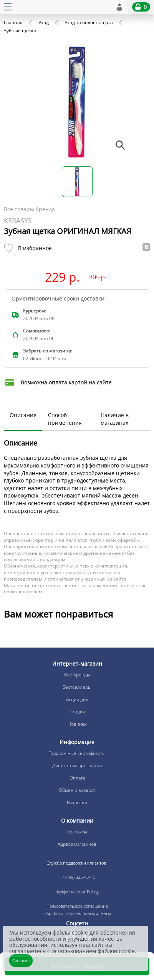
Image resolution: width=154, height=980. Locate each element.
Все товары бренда (29, 209)
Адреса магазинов (77, 844)
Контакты (77, 832)
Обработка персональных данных (77, 913)
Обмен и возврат (77, 790)
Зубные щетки (20, 31)
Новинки (77, 724)
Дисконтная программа (77, 765)
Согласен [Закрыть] (21, 960)
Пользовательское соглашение (77, 906)
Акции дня (77, 699)
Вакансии (77, 802)
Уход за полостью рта (89, 23)
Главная (13, 23)
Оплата (77, 778)
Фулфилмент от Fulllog (77, 892)
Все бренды (77, 675)
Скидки (77, 712)
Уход (44, 23)
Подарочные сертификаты (77, 753)
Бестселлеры (77, 687)
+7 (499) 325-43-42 (77, 877)
